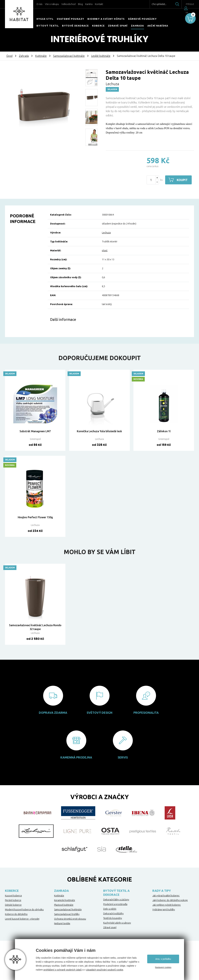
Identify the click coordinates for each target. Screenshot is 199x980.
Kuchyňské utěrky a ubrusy (117, 923)
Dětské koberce (13, 905)
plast (105, 250)
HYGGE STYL (45, 19)
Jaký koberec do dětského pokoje (170, 900)
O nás (40, 4)
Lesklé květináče (101, 56)
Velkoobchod (68, 4)
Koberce (98, 26)
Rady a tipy (162, 891)
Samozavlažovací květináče (69, 56)
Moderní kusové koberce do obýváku (24, 910)
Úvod (9, 56)
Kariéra (89, 4)
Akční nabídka (158, 26)
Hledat (171, 4)
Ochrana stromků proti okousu (70, 919)
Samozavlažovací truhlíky (67, 914)
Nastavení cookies (163, 967)
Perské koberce (13, 900)
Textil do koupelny (113, 918)
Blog (80, 4)
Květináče (41, 56)
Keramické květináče (65, 900)
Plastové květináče (64, 905)
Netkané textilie (62, 923)
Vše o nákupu (52, 4)
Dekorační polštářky (113, 914)
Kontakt (99, 4)
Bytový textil (48, 26)
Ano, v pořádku (163, 959)
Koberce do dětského (16, 914)
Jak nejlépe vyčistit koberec (167, 905)
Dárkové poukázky (142, 19)
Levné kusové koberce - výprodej (22, 919)
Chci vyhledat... (152, 4)
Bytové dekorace (75, 26)
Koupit (182, 180)
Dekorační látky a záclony (116, 900)
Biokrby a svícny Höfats (106, 19)
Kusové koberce (13, 896)
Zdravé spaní (118, 26)
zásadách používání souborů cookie (105, 970)
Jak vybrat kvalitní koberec (166, 896)
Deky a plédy (110, 909)
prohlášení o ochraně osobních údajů (63, 970)
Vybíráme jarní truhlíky (164, 910)
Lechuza (106, 233)
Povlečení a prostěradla (115, 904)
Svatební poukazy (70, 19)
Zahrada (138, 26)
